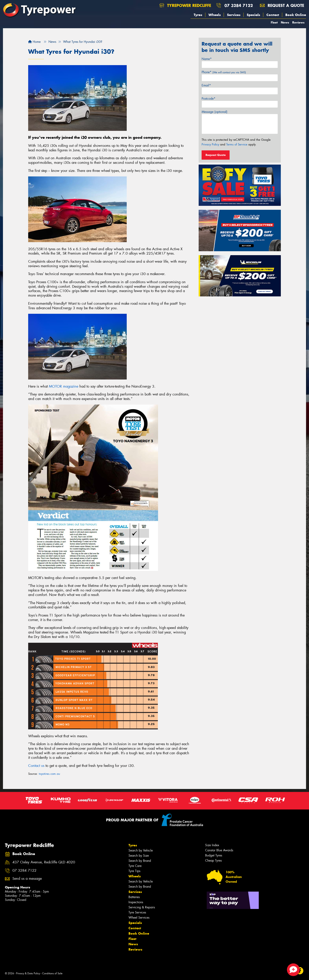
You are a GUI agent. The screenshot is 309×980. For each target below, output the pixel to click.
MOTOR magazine (64, 386)
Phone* (224, 72)
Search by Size (139, 856)
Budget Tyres (214, 855)
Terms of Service (237, 144)
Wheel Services (139, 918)
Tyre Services (137, 912)
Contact (273, 15)
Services (234, 15)
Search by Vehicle (141, 850)
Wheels (215, 15)
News (285, 22)
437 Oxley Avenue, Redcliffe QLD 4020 (44, 862)
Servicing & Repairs (142, 907)
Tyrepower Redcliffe (185, 5)
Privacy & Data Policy (28, 973)
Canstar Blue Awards (219, 850)
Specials (253, 15)
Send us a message (27, 879)
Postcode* (208, 99)
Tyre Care (135, 866)
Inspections (136, 902)
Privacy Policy (210, 144)
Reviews (298, 22)
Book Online (296, 15)
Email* (206, 85)
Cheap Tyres (213, 861)
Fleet (274, 22)
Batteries (134, 897)
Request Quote (216, 155)
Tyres (198, 15)
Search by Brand (140, 861)
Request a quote (282, 5)
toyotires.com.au (49, 774)
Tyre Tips (134, 871)
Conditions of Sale (52, 973)
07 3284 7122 (239, 5)
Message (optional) (215, 112)
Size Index (212, 845)
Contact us (36, 766)
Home (34, 42)
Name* (207, 59)
